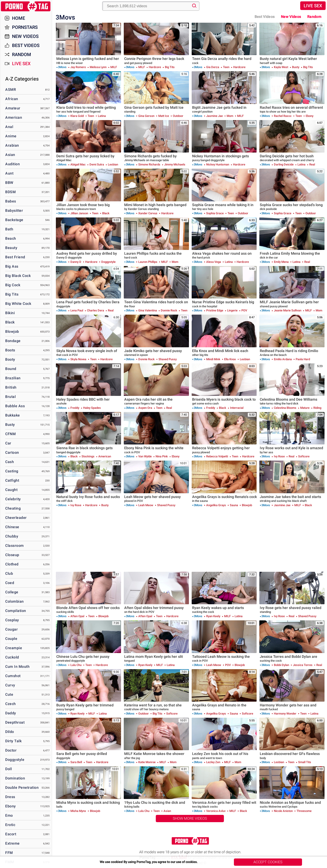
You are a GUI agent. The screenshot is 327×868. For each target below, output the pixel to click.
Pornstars (25, 27)
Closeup (12, 555)
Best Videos (26, 45)
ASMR (11, 90)
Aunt (9, 173)
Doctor (11, 750)
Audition (12, 164)
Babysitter (14, 211)
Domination (15, 778)
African (12, 99)
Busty (10, 425)
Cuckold (12, 657)
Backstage (14, 220)
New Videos (291, 17)
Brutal (10, 397)
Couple (11, 639)
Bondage (13, 341)
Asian (10, 155)
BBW (9, 183)
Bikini (10, 313)
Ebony (11, 806)
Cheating (13, 508)
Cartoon (12, 452)
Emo (9, 815)
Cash (10, 462)
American (14, 117)
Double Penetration (22, 788)
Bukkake (13, 415)
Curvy (10, 685)
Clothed (12, 564)
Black (10, 322)
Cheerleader (16, 518)
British (11, 387)
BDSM (10, 192)
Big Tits (12, 294)
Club (9, 573)
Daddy (11, 713)
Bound (11, 369)
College (12, 592)
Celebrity (13, 499)
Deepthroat (15, 722)
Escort (11, 834)
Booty (10, 359)
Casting (12, 471)
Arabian (12, 145)
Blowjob (12, 332)
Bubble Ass (15, 406)
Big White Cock (18, 304)
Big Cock (13, 285)
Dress (10, 797)
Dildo (10, 732)
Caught (11, 490)
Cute (9, 694)
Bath (9, 229)
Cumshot (13, 676)
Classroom (15, 546)
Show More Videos (190, 818)
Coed (10, 583)
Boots (10, 350)
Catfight (12, 480)
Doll (9, 769)
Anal (9, 127)
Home (19, 18)
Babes (11, 201)
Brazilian (13, 378)
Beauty (11, 248)
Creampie (14, 648)
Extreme (12, 843)
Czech (11, 704)
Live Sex (313, 6)
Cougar (11, 629)
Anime (11, 136)
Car (8, 443)
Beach (11, 238)
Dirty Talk (13, 741)
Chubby (12, 536)
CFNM (10, 434)
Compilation (16, 611)
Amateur (13, 108)
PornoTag (26, 6)
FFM (9, 853)
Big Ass (12, 266)
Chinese (12, 527)
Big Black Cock (18, 276)
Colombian (15, 601)
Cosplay (12, 620)
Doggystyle (15, 760)
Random (314, 17)
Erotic (10, 825)
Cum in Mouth (17, 667)
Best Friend (15, 257)
